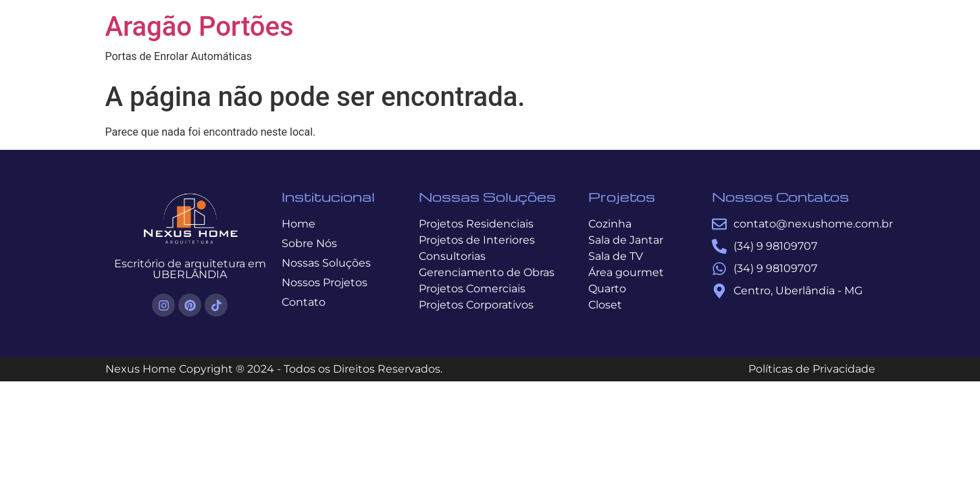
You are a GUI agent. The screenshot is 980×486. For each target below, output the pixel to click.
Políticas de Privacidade (812, 369)
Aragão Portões (200, 27)
